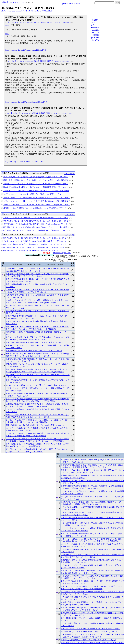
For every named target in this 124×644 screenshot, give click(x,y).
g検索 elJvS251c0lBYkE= (72, 4)
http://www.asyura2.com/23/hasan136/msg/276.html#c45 (26, 50)
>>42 (7, 34)
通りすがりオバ (21, 22)
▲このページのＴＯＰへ (95, 22)
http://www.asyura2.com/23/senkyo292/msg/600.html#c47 (26, 102)
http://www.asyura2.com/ (62, 253)
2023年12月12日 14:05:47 (44, 61)
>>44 (7, 25)
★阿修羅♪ (5, 2)
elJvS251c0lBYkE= (18, 2)
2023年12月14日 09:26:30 (43, 113)
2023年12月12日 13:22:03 (44, 22)
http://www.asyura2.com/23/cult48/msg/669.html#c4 (24, 161)
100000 (96, 35)
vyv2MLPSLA (58, 23)
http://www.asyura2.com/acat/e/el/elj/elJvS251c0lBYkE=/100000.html (26, 11)
